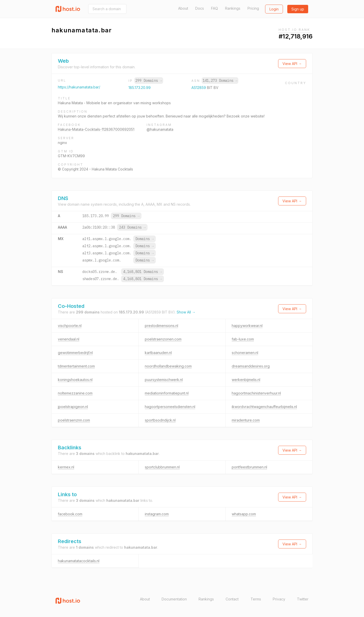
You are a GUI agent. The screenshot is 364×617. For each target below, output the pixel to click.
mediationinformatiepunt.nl (167, 393)
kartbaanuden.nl (158, 353)
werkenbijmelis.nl (246, 380)
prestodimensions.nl (161, 326)
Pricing (253, 8)
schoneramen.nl (245, 353)
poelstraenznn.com (74, 420)
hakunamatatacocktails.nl (79, 561)
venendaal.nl (69, 339)
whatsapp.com (244, 514)
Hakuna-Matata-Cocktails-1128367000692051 (96, 129)
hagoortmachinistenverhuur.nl (256, 393)
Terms (256, 599)
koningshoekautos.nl (75, 380)
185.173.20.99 (140, 88)
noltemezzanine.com (75, 393)
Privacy (279, 599)
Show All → (186, 312)
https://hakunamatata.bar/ (79, 87)
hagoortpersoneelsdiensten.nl (170, 407)
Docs (200, 8)
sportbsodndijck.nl (160, 420)
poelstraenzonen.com (163, 339)
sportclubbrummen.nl (162, 467)
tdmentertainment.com (76, 366)
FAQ (214, 8)
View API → (292, 64)
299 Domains (149, 81)
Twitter (303, 599)
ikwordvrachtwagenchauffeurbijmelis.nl (264, 407)
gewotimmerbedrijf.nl (75, 353)
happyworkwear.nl (247, 326)
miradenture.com (246, 420)
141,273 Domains (220, 81)
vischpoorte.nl (70, 326)
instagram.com (157, 514)
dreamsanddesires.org (251, 366)
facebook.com (70, 514)
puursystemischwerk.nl (164, 380)
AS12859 (199, 88)
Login (274, 9)
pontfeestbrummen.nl (249, 467)
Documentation (174, 599)
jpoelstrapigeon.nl (73, 407)
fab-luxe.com (243, 339)
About (183, 8)
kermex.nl (66, 467)
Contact (232, 599)
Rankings (233, 8)
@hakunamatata (160, 129)
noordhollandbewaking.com (168, 366)
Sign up (298, 9)
